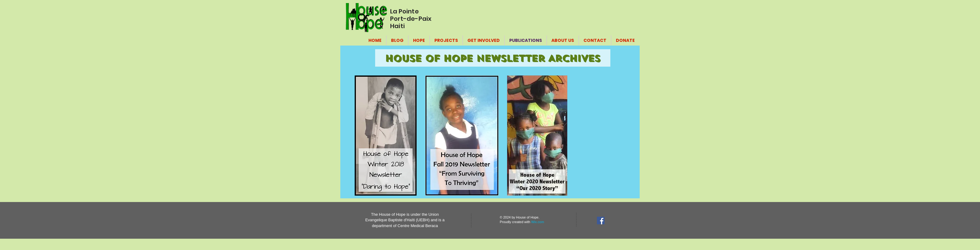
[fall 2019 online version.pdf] (462, 136)
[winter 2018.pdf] (386, 136)
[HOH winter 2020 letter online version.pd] (537, 136)
